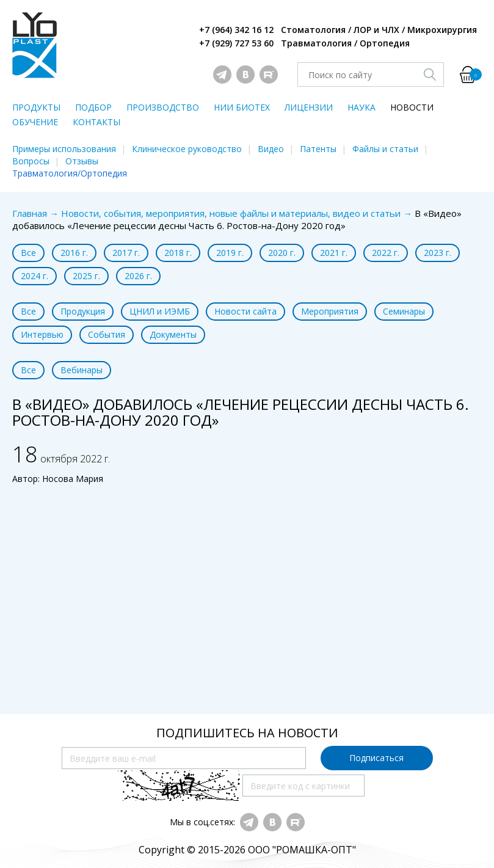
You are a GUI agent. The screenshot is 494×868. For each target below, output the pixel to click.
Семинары (404, 311)
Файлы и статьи (385, 149)
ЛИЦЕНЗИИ (309, 107)
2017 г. (126, 253)
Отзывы (82, 161)
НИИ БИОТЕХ (242, 107)
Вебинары (82, 370)
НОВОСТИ (412, 107)
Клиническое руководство (187, 149)
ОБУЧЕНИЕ (35, 122)
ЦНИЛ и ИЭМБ (160, 311)
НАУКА (361, 107)
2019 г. (230, 253)
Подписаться (376, 758)
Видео (271, 149)
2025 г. (86, 276)
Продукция (83, 311)
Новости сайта (245, 311)
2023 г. (438, 253)
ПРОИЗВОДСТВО (163, 107)
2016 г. (74, 253)
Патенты (318, 149)
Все (28, 253)
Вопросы (31, 161)
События (107, 334)
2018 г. (178, 253)
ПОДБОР (93, 107)
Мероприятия (330, 311)
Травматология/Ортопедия (70, 173)
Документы (173, 334)
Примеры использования (64, 149)
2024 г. (35, 276)
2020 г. (282, 253)
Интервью (42, 334)
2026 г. (138, 276)
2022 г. (386, 253)
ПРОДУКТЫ (36, 107)
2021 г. (334, 253)
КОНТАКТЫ (96, 122)
